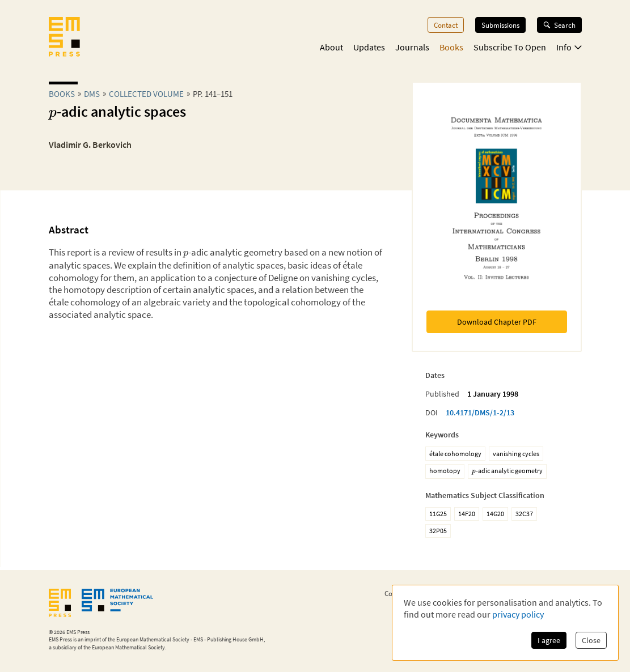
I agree (549, 640)
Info (569, 47)
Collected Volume (146, 94)
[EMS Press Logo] (64, 38)
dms (92, 94)
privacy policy (518, 614)
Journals (412, 47)
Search (559, 25)
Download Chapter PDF (497, 322)
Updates (369, 47)
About (331, 47)
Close (591, 640)
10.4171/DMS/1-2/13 (480, 412)
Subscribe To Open (510, 47)
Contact (446, 25)
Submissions (500, 25)
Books (451, 47)
